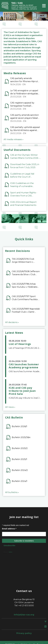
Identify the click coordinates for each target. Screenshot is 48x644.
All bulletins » (12, 492)
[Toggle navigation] (44, 6)
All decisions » (12, 322)
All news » (10, 407)
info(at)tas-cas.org (24, 615)
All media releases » (14, 139)
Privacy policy (24, 633)
